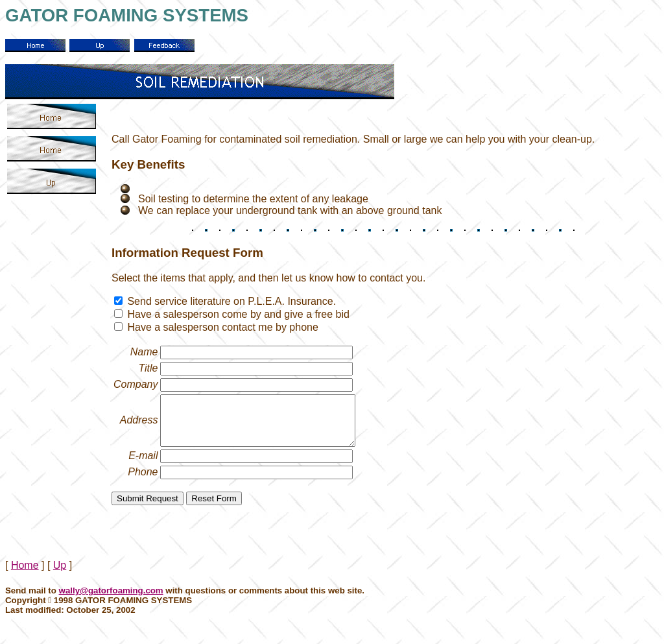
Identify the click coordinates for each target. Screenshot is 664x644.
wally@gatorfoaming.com (111, 600)
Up (60, 575)
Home (25, 575)
